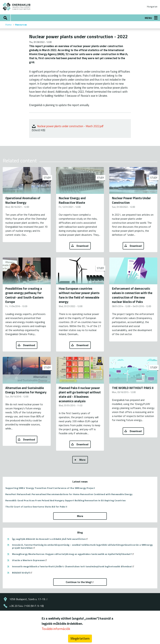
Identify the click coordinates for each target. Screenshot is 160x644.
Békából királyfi (22, 573)
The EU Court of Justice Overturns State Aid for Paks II (36, 507)
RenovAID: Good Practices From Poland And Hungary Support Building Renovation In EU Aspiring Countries (65, 500)
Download (82, 246)
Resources (21, 25)
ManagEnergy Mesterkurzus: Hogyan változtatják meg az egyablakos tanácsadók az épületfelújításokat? (73, 554)
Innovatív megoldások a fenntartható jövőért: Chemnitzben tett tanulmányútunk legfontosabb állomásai (73, 566)
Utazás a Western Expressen (30, 560)
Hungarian (152, 7)
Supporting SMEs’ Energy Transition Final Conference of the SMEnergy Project (50, 488)
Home (8, 25)
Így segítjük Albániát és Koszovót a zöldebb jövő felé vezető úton (50, 539)
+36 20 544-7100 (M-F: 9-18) (27, 606)
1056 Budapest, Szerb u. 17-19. (29, 599)
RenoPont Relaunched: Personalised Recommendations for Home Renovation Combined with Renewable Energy (69, 494)
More (82, 460)
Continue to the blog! (80, 582)
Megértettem (80, 638)
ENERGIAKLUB (17, 7)
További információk (56, 629)
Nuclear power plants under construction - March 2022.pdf (70, 126)
